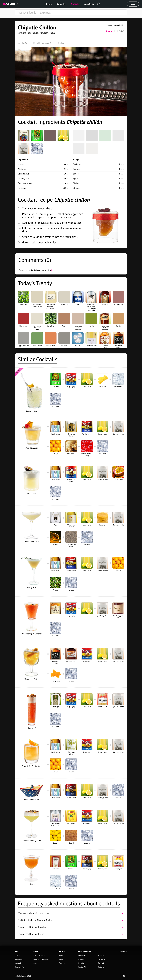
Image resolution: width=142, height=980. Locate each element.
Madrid (121, 25)
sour (30, 33)
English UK (82, 956)
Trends (49, 4)
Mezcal (21, 164)
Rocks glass (78, 164)
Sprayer (76, 169)
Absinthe (22, 169)
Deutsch (81, 959)
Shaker (76, 183)
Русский (101, 963)
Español (81, 963)
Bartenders (61, 4)
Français (101, 956)
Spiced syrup (23, 174)
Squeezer (77, 174)
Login (133, 4)
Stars (35, 963)
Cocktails (75, 4)
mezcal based (44, 33)
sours (53, 33)
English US (82, 967)
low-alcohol (22, 33)
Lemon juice (23, 178)
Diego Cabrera (113, 25)
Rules (61, 959)
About (61, 956)
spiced (36, 33)
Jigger (76, 178)
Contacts (62, 963)
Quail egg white (25, 183)
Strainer (77, 188)
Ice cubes (22, 188)
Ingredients (89, 4)
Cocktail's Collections (41, 959)
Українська (102, 959)
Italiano (101, 967)
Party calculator (39, 956)
